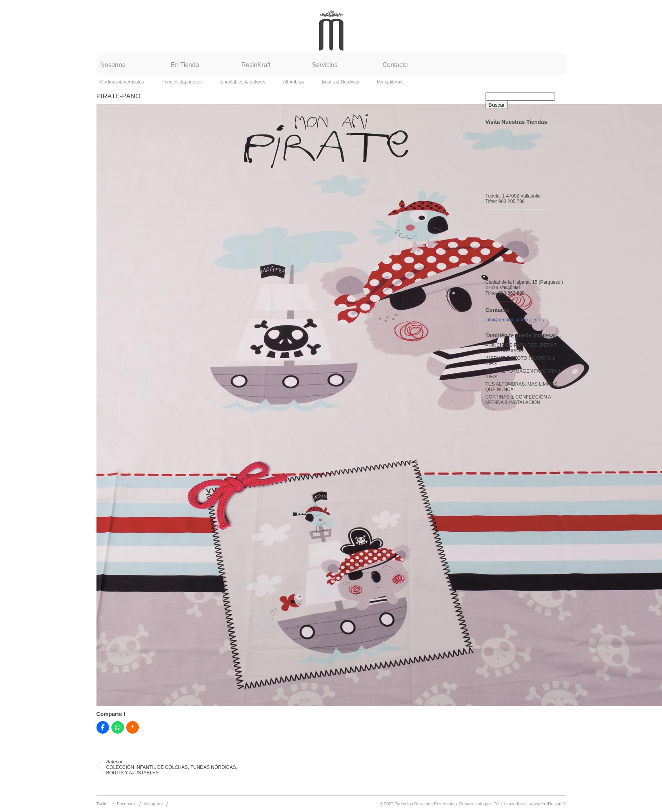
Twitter (103, 804)
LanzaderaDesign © (547, 804)
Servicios (325, 65)
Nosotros (113, 65)
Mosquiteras (390, 82)
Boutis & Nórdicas (340, 82)
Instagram (153, 804)
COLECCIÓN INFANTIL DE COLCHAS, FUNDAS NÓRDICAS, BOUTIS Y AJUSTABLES (172, 767)
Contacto (395, 65)
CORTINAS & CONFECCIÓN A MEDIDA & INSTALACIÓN (518, 400)
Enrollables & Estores (243, 82)
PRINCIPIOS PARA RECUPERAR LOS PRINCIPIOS (521, 348)
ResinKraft (256, 65)
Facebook (126, 804)
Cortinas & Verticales (122, 82)
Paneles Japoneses (182, 82)
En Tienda (185, 65)
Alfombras (293, 82)
